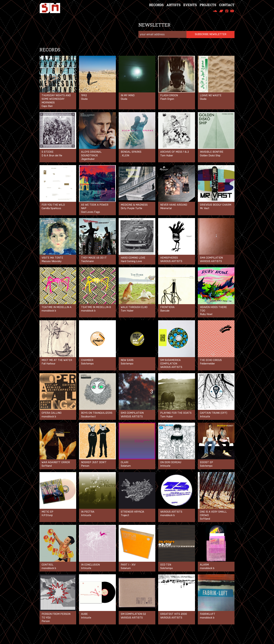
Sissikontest (88, 417)
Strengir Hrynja (132, 512)
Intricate (205, 417)
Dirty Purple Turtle (131, 208)
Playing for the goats (176, 413)
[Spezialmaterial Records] (50, 8)
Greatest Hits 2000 (174, 614)
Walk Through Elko (134, 307)
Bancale (165, 311)
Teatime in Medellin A (57, 307)
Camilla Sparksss (51, 208)
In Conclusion (90, 565)
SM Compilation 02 (133, 614)
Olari (125, 462)
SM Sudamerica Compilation (170, 362)
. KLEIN (125, 156)
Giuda (84, 99)
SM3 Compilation (132, 413)
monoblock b (49, 311)
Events (190, 5)
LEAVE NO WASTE (211, 95)
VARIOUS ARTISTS (171, 512)
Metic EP (47, 512)
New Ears (127, 360)
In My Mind (128, 95)
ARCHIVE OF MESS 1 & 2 (175, 152)
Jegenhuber (88, 159)
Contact (227, 5)
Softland (47, 466)
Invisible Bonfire (212, 152)
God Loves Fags (91, 212)
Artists (173, 5)
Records (156, 5)
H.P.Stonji (47, 515)
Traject (125, 515)
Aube (84, 614)
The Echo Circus (211, 360)
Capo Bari (47, 106)
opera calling (52, 413)
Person (85, 466)
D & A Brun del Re (52, 156)
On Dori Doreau (171, 462)
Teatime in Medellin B (96, 307)
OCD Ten (166, 565)
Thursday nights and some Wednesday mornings (56, 99)
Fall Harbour (48, 364)
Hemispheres (169, 258)
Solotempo (87, 364)
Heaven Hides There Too (213, 309)
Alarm (204, 565)
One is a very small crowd (213, 514)
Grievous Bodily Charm (216, 205)
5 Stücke (48, 152)
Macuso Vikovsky (52, 261)
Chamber (87, 360)
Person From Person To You (56, 616)
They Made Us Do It (94, 258)
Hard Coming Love (133, 258)
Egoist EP (206, 462)
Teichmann (87, 261)
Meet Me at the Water (57, 360)
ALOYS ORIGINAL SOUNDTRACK (91, 154)
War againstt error (56, 462)
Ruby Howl (206, 314)
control (48, 565)
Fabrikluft (208, 614)
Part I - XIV (128, 565)
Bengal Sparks (131, 152)
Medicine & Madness (134, 205)
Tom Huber (167, 156)
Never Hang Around (174, 205)
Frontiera (167, 307)
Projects (208, 5)
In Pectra (88, 512)
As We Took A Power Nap (95, 207)
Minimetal (166, 208)
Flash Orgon (169, 95)
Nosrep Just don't (94, 462)
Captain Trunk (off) (214, 413)
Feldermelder (207, 364)
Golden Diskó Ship (210, 156)
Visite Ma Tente (52, 258)
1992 (84, 95)
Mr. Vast (205, 208)
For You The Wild (53, 205)
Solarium (126, 466)
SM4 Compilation (211, 258)
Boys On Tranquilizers (97, 413)
